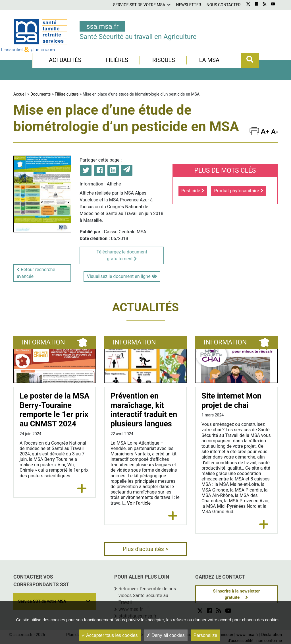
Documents (40, 94)
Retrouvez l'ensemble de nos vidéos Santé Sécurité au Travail (147, 596)
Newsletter (189, 5)
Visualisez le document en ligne (122, 276)
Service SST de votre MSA (139, 5)
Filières (117, 60)
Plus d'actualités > (146, 549)
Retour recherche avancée (36, 273)
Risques (164, 60)
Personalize (205, 635)
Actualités (65, 60)
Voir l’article (139, 503)
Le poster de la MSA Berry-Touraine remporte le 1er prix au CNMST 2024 (54, 410)
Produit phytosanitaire (238, 191)
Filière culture (67, 94)
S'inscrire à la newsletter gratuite (237, 594)
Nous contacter (224, 5)
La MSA (209, 60)
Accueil (20, 94)
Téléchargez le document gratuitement (122, 255)
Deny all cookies (166, 635)
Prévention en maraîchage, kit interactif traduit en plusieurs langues (144, 410)
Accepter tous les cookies (110, 635)
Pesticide (193, 191)
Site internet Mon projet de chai (231, 401)
